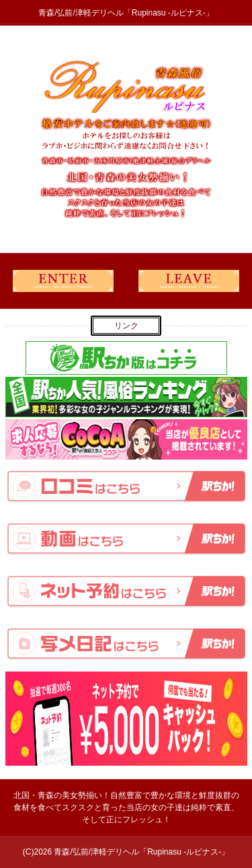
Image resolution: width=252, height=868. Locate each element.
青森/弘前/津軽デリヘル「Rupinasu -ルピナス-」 (141, 852)
